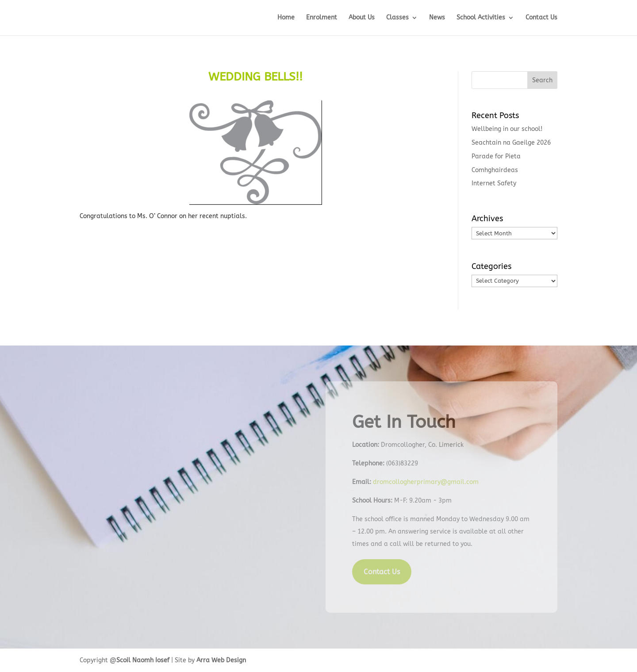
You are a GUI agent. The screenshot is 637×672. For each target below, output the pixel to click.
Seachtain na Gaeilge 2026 (511, 143)
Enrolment (322, 18)
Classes (397, 18)
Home (286, 18)
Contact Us (541, 18)
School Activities (481, 18)
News (437, 18)
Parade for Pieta (496, 156)
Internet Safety (494, 183)
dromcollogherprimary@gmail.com (426, 482)
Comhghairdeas (495, 170)
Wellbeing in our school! (507, 129)
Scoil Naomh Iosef (143, 660)
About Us (362, 18)
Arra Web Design (221, 660)
